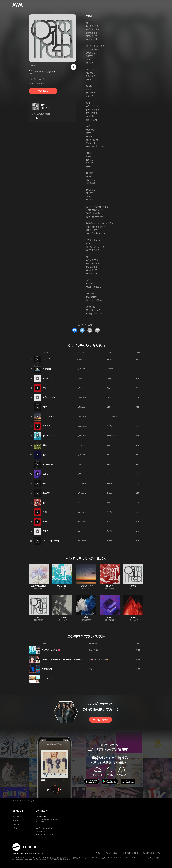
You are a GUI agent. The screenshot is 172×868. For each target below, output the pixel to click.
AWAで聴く (43, 91)
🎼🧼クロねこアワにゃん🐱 (99, 659)
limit (43, 105)
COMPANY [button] (42, 811)
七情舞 (109, 378)
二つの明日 (62, 618)
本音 (45, 388)
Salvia (46, 474)
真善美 (133, 586)
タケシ (91, 679)
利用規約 (98, 853)
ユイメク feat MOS (39, 586)
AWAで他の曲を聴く (101, 720)
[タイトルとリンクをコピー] (90, 330)
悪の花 (46, 531)
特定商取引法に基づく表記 (151, 853)
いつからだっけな (50, 417)
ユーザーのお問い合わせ (44, 828)
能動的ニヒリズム (50, 398)
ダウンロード (17, 817)
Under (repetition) (51, 541)
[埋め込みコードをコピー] (97, 330)
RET (45, 407)
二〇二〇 (47, 426)
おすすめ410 (47, 669)
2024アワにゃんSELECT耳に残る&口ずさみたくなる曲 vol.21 (68, 660)
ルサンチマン (48, 359)
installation (48, 464)
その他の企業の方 (42, 838)
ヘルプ (15, 828)
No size (109, 359)
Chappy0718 (93, 650)
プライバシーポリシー (112, 853)
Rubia (133, 618)
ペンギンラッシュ (49, 72)
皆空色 (109, 426)
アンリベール (48, 378)
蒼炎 (86, 618)
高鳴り (46, 445)
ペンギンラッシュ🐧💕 (51, 650)
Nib (44, 484)
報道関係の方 (41, 831)
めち (90, 669)
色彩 (45, 455)
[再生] (74, 67)
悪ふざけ (47, 503)
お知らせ (16, 824)
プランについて (18, 821)
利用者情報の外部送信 (131, 853)
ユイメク (46, 493)
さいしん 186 (47, 679)
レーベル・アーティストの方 (45, 835)
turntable (47, 369)
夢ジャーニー (48, 436)
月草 (45, 512)
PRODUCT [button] (18, 811)
